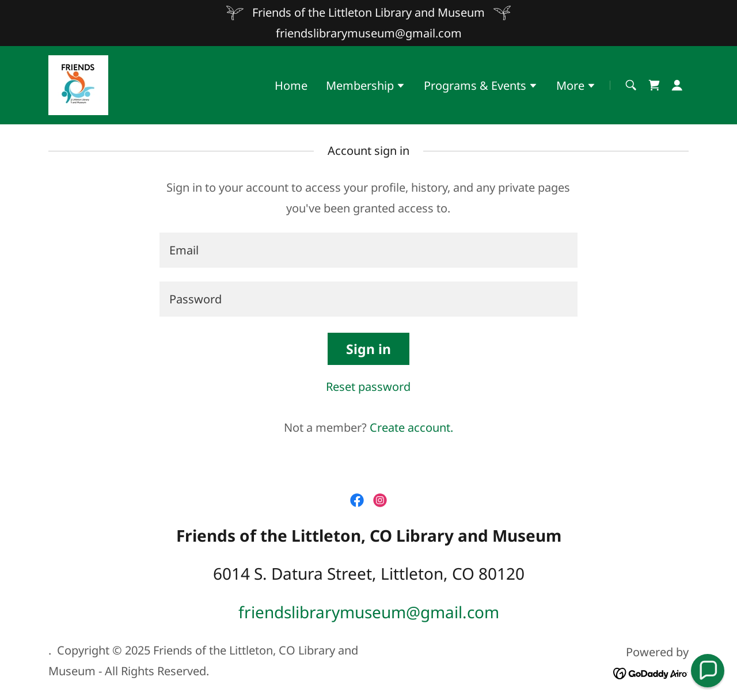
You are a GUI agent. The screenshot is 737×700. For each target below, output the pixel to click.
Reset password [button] (368, 387)
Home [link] (291, 85)
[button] (366, 87)
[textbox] (368, 250)
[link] (78, 84)
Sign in (368, 349)
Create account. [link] (411, 427)
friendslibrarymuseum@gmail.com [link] (369, 33)
